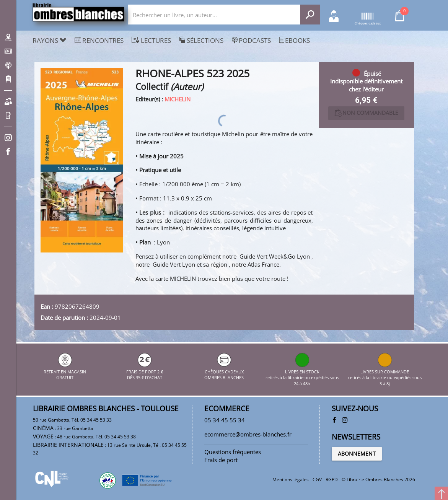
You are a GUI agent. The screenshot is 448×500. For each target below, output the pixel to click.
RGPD (332, 480)
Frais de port (221, 460)
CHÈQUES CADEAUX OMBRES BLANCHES (224, 371)
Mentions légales (291, 480)
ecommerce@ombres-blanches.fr (248, 434)
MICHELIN (178, 99)
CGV (317, 480)
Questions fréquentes (233, 452)
